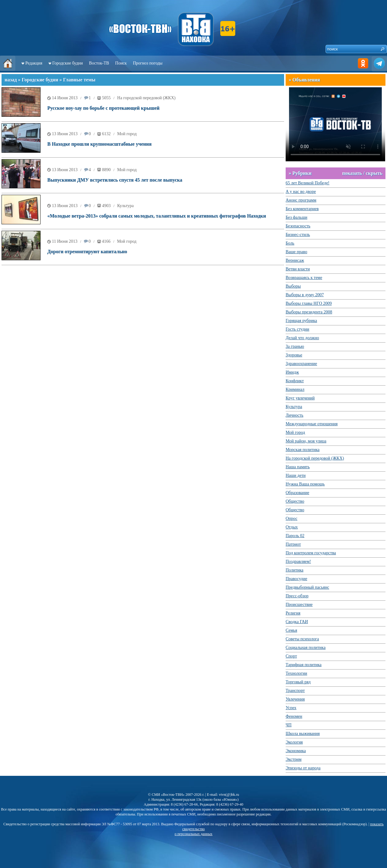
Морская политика (303, 450)
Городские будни (68, 63)
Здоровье (294, 355)
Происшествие (299, 605)
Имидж (292, 372)
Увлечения (295, 699)
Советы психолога (302, 639)
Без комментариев (302, 209)
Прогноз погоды (148, 63)
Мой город (127, 134)
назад (11, 80)
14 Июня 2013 (65, 98)
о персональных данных (193, 834)
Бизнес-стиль (298, 235)
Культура (126, 206)
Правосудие (296, 579)
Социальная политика (306, 648)
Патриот (293, 544)
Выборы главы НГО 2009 (309, 303)
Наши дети (296, 475)
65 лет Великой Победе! (308, 183)
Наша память (298, 467)
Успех (291, 708)
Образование (297, 493)
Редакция (34, 63)
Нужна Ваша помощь (305, 484)
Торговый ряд (298, 682)
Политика (295, 570)
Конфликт (295, 381)
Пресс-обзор (297, 596)
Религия (293, 613)
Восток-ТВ (99, 63)
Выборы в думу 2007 (305, 295)
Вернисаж (295, 260)
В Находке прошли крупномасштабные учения (99, 144)
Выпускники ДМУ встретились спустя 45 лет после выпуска (115, 180)
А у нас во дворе (301, 192)
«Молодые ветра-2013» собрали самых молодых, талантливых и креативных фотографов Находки (157, 216)
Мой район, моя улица (306, 441)
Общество (295, 501)
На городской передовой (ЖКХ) (147, 98)
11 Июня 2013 (65, 241)
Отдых (292, 527)
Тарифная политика (304, 665)
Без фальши (297, 217)
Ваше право (296, 252)
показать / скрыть (362, 173)
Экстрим (294, 759)
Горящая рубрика (301, 321)
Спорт (291, 656)
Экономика (296, 751)
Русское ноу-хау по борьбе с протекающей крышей (103, 108)
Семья (291, 630)
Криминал (295, 389)
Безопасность (298, 226)
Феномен (294, 716)
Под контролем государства (311, 553)
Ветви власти (298, 269)
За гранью (295, 346)
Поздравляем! (298, 562)
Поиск (121, 63)
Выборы (293, 286)
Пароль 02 (295, 536)
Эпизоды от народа (303, 768)
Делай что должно (302, 338)
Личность (295, 415)
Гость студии (297, 329)
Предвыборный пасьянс (307, 587)
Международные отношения (312, 424)
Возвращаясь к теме (304, 278)
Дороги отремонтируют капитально (87, 251)
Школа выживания (303, 734)
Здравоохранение (301, 364)
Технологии (296, 673)
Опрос (291, 518)
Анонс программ (301, 200)
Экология (294, 742)
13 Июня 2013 (65, 134)
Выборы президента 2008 (309, 312)
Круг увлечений (300, 398)
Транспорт (295, 691)
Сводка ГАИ (297, 622)
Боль (290, 243)
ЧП (289, 725)
